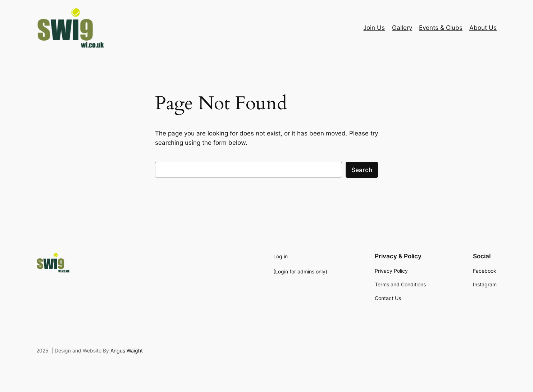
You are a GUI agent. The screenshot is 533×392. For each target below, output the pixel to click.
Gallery (402, 28)
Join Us (374, 28)
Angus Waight (127, 351)
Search (362, 170)
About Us (483, 28)
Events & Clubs (441, 28)
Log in (281, 256)
